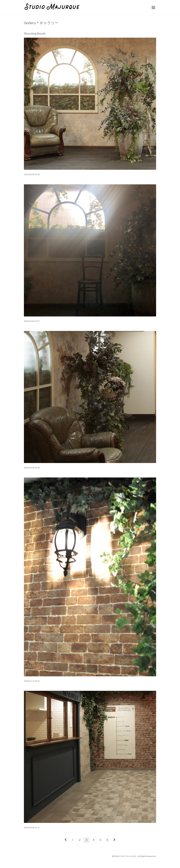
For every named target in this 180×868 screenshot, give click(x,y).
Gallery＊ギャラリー (41, 23)
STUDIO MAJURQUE (128, 856)
